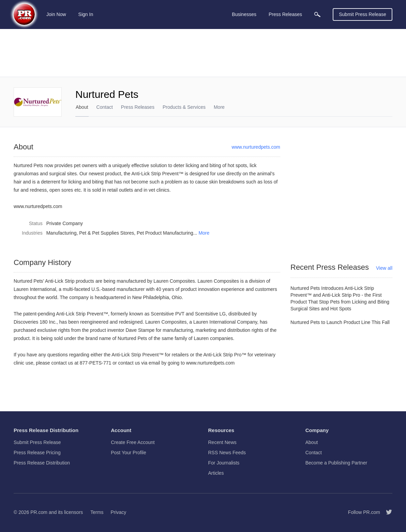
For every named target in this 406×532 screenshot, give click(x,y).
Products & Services (184, 107)
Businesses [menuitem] (244, 14)
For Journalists (224, 463)
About (82, 107)
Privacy (118, 512)
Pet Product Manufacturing (165, 233)
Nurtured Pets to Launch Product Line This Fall (340, 322)
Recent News (222, 442)
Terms (97, 512)
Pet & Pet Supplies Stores (107, 233)
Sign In (86, 14)
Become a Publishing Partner (336, 463)
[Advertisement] (203, 53)
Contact (105, 107)
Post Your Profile (129, 453)
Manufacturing (62, 233)
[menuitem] (317, 14)
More (204, 233)
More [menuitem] (219, 107)
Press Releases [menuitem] (285, 14)
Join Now (56, 14)
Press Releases (138, 107)
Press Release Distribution (42, 463)
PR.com (39, 512)
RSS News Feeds (227, 453)
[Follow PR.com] (386, 512)
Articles (216, 473)
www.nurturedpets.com (256, 147)
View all (384, 268)
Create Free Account (133, 442)
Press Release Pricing (37, 453)
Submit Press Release (363, 14)
